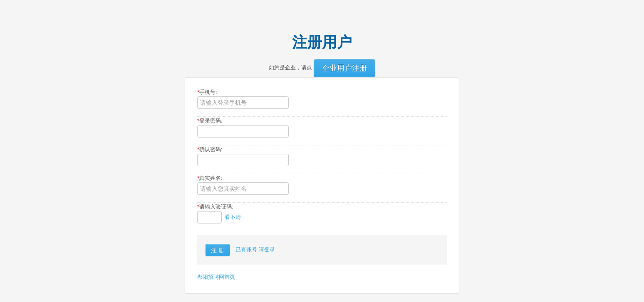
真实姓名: (210, 178)
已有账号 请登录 (255, 249)
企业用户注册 (344, 68)
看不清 (233, 217)
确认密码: (210, 149)
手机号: (207, 92)
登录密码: (210, 121)
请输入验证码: (215, 207)
